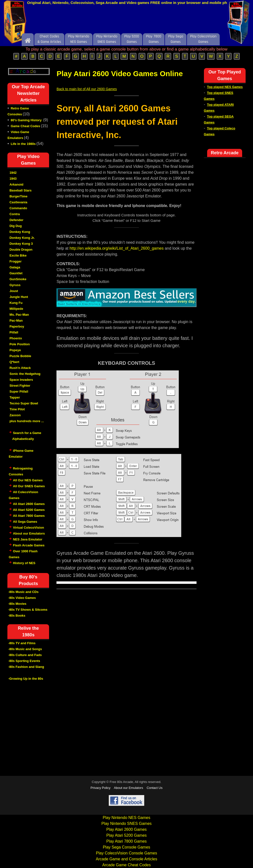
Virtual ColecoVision (28, 528)
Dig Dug (16, 226)
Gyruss (15, 285)
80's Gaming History (27, 120)
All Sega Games (25, 522)
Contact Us (155, 788)
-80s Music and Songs (25, 649)
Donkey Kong (20, 232)
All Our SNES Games (29, 486)
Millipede (16, 309)
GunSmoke (18, 279)
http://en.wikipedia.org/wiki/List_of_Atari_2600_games (117, 248)
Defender (16, 220)
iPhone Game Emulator (21, 456)
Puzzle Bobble (20, 356)
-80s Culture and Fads (25, 655)
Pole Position (19, 344)
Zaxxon (15, 415)
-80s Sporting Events (24, 661)
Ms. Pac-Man (19, 315)
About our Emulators (29, 533)
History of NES (24, 563)
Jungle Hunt (19, 297)
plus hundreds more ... (27, 421)
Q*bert (14, 362)
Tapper (15, 397)
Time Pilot (17, 409)
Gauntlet (16, 273)
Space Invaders (21, 380)
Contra (15, 214)
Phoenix (16, 338)
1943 (13, 179)
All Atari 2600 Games (29, 504)
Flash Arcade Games (29, 545)
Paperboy (17, 326)
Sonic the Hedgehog (25, 374)
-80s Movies (17, 604)
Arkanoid (16, 184)
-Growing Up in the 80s (26, 679)
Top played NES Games (225, 87)
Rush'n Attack (20, 368)
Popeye (15, 350)
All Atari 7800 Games (29, 516)
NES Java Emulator (27, 539)
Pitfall (14, 332)
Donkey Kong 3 (21, 244)
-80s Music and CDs (23, 592)
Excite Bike (18, 255)
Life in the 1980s (23, 144)
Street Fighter (20, 386)
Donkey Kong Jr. (22, 238)
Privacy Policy (100, 788)
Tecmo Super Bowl (24, 403)
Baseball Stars (20, 190)
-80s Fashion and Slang (26, 667)
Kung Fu (16, 303)
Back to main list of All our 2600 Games (87, 89)
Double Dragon (21, 250)
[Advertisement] (126, 20)
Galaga (15, 267)
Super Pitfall (19, 391)
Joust (14, 291)
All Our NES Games (28, 480)
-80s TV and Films (22, 643)
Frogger (15, 261)
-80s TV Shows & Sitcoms (28, 610)
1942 (13, 173)
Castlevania (18, 202)
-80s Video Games (22, 598)
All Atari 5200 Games (29, 510)
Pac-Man (16, 321)
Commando (18, 208)
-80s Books (17, 616)
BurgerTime (18, 196)
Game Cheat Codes (25, 126)
